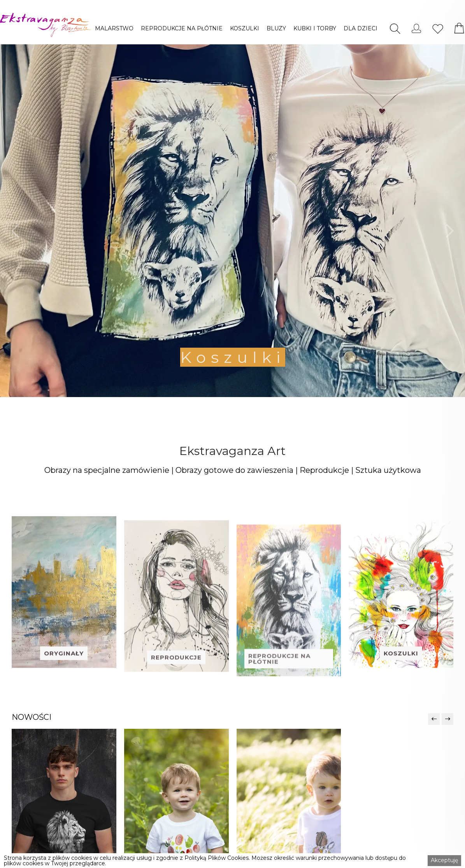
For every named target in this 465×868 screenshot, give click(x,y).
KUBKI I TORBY (315, 28)
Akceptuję (444, 860)
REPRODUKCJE (176, 684)
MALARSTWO (114, 28)
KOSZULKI (245, 28)
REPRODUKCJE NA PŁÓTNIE (182, 28)
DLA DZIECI (361, 28)
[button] (114, 28)
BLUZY (276, 28)
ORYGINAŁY (64, 677)
